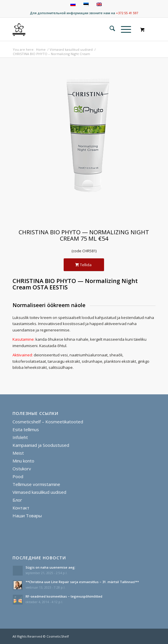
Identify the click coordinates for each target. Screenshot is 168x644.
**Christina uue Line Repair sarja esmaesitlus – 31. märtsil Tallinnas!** (82, 582)
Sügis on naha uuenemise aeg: (51, 567)
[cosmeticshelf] (19, 29)
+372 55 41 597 (127, 13)
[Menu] (123, 29)
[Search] (109, 29)
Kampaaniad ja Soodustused (41, 445)
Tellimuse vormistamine (36, 484)
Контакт (21, 508)
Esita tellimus (26, 429)
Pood (18, 476)
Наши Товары (27, 516)
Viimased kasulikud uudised (39, 492)
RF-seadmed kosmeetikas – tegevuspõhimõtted (64, 596)
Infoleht (20, 437)
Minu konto (23, 461)
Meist (18, 453)
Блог (17, 500)
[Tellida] (84, 265)
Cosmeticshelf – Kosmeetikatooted (48, 422)
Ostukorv (22, 469)
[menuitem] (109, 29)
